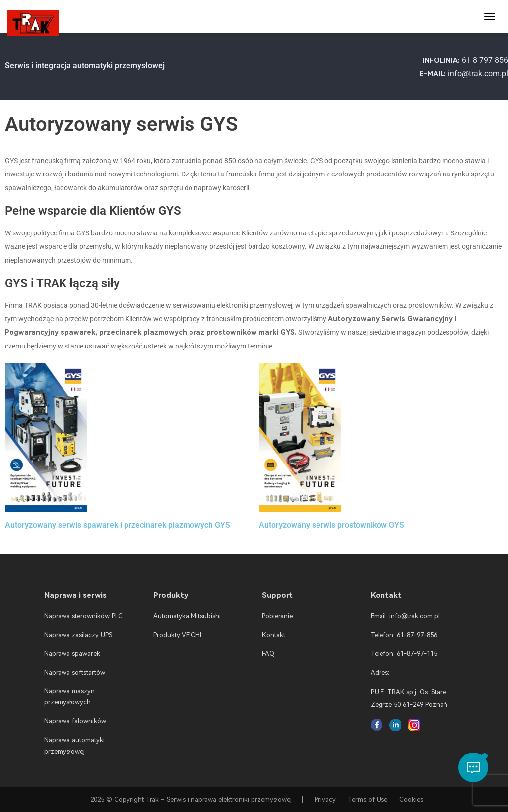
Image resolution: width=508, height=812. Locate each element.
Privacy (325, 799)
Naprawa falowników (75, 721)
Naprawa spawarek (72, 654)
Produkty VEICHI (177, 635)
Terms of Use (368, 799)
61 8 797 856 (485, 60)
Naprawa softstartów (75, 672)
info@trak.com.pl (478, 74)
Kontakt (274, 635)
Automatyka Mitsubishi (187, 616)
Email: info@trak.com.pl (405, 616)
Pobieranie (277, 616)
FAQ (268, 654)
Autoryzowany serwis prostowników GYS (332, 525)
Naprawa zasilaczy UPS (78, 635)
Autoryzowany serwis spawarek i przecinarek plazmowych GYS (118, 525)
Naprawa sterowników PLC (83, 616)
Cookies (411, 799)
